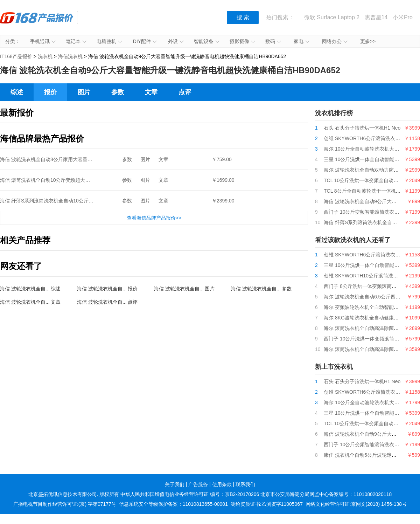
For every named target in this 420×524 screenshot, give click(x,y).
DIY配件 (145, 41)
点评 (185, 92)
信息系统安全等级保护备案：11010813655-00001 (173, 504)
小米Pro (403, 17)
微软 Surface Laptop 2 (332, 17)
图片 (84, 92)
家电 (302, 41)
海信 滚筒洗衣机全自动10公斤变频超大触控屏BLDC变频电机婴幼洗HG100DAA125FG (94, 180)
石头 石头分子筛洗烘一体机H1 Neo (362, 128)
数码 (273, 41)
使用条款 (222, 484)
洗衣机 (45, 56)
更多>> (368, 41)
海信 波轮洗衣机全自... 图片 (184, 289)
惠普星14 (376, 17)
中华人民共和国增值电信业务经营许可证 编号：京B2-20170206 (190, 494)
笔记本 (76, 41)
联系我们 (245, 484)
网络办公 (335, 41)
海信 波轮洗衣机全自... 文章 (30, 302)
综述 (17, 92)
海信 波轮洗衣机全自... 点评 (107, 302)
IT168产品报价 (37, 23)
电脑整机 (109, 41)
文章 (151, 92)
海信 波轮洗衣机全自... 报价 (107, 289)
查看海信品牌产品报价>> (154, 218)
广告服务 (198, 484)
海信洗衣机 (70, 56)
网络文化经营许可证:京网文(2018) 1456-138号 (356, 504)
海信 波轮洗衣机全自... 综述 (30, 289)
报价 (50, 92)
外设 (176, 41)
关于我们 (175, 484)
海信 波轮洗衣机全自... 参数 (261, 289)
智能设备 (207, 41)
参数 (118, 92)
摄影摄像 (242, 41)
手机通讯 (43, 41)
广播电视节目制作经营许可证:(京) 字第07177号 (65, 504)
